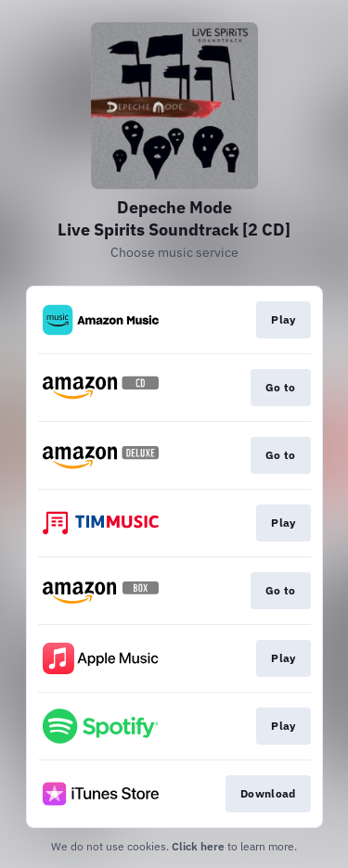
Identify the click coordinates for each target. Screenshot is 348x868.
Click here (198, 846)
